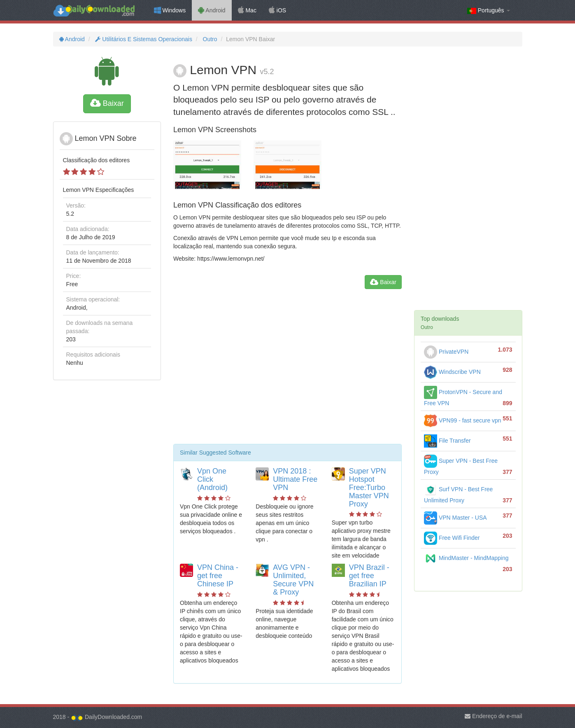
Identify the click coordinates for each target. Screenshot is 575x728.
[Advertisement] (287, 370)
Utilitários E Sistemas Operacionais (143, 39)
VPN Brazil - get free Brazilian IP (369, 576)
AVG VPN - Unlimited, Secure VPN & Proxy (293, 580)
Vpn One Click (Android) (212, 479)
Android (212, 10)
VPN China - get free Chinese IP (218, 576)
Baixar (107, 103)
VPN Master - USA (455, 518)
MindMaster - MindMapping (466, 558)
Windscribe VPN (452, 372)
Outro (209, 39)
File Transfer (447, 441)
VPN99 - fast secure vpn (463, 420)
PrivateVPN (446, 352)
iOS (277, 10)
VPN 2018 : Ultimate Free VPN (295, 479)
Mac (247, 10)
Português (489, 10)
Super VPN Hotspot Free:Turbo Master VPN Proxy (369, 487)
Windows (170, 10)
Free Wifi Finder (452, 538)
